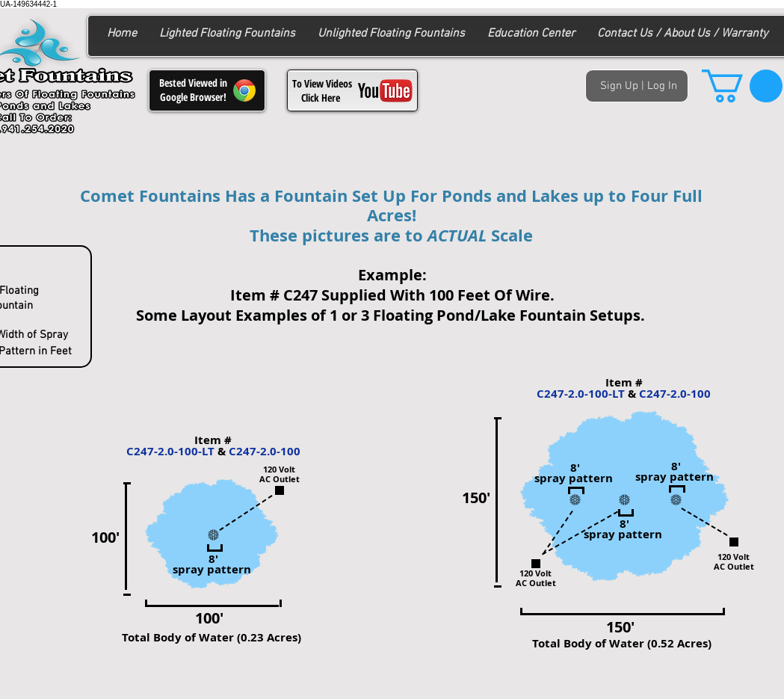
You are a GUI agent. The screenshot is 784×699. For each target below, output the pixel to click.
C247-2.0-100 (265, 451)
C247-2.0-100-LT (170, 451)
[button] (742, 86)
